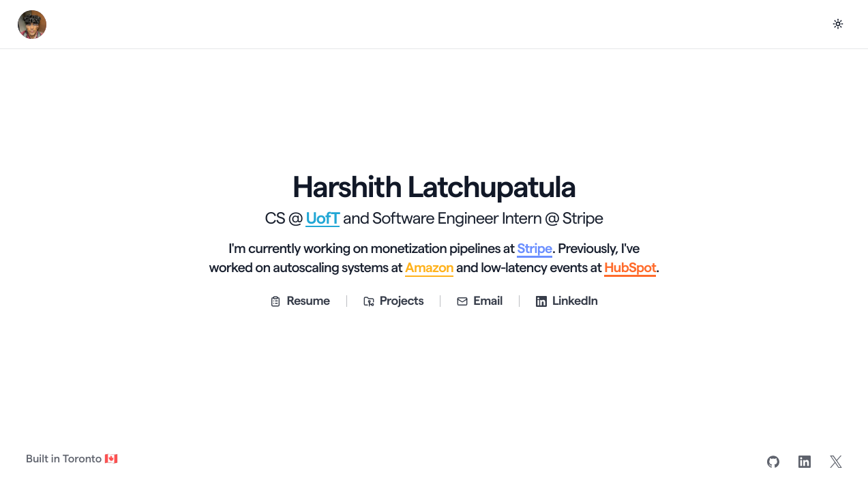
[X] (836, 462)
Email (480, 301)
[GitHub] (773, 462)
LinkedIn (567, 301)
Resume (300, 301)
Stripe (534, 249)
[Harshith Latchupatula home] (32, 25)
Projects (394, 301)
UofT (323, 219)
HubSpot (630, 268)
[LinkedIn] (805, 462)
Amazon (429, 268)
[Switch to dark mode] (838, 24)
